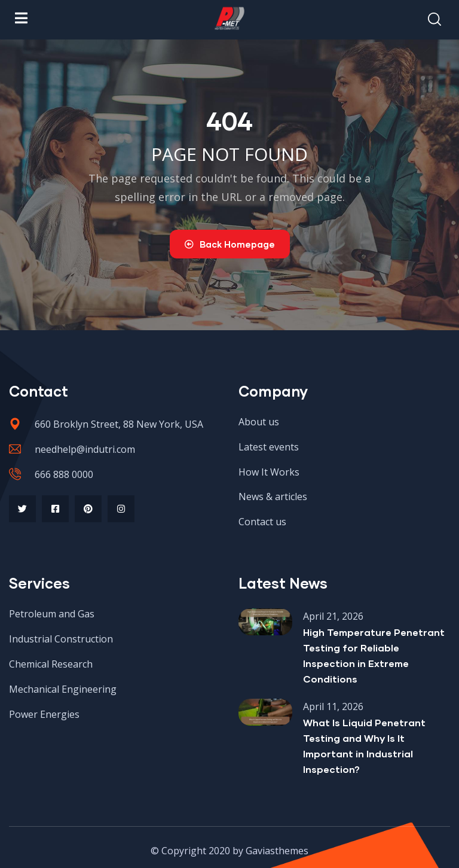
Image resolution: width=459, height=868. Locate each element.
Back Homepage (230, 244)
